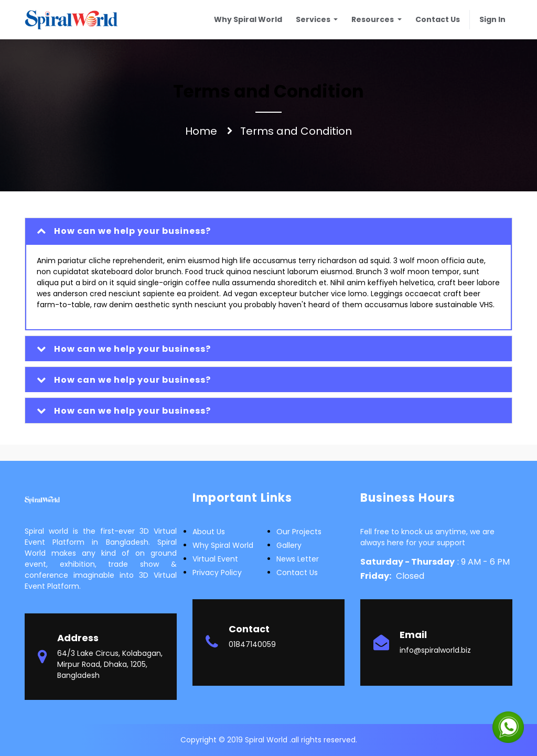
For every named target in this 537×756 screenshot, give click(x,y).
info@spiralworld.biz (435, 650)
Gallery (289, 545)
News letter (298, 559)
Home (201, 131)
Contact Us (297, 573)
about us (209, 532)
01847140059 (252, 644)
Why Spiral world (223, 545)
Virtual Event (215, 559)
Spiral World (267, 740)
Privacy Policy (217, 573)
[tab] (268, 231)
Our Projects (299, 532)
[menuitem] (248, 20)
